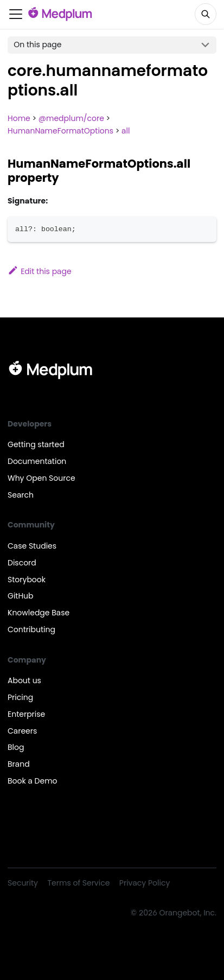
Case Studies (32, 546)
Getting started (36, 444)
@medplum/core (71, 118)
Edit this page (40, 271)
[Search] (206, 14)
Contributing (31, 629)
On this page (37, 44)
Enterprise (26, 714)
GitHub (21, 596)
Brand (19, 764)
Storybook (27, 580)
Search (21, 495)
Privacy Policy (145, 883)
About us (24, 680)
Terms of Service (79, 883)
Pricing (20, 697)
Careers (22, 731)
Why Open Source (41, 478)
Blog (16, 747)
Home (19, 118)
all (126, 131)
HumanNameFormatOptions (60, 131)
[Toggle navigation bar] (16, 14)
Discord (22, 563)
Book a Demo (33, 781)
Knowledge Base (39, 613)
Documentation (37, 461)
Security (23, 883)
